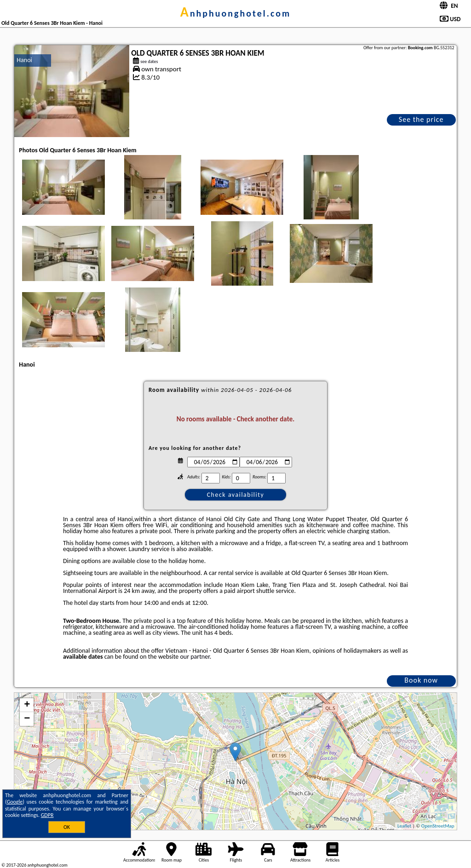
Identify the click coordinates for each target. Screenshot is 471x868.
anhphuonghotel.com (236, 13)
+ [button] (27, 705)
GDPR (47, 815)
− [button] (27, 719)
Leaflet (404, 826)
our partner (195, 657)
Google (15, 802)
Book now (421, 680)
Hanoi (24, 60)
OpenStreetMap (438, 826)
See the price (421, 119)
